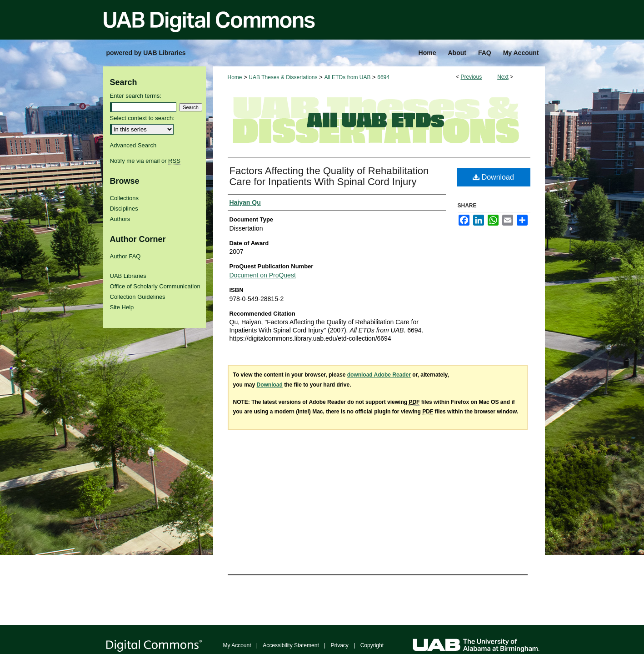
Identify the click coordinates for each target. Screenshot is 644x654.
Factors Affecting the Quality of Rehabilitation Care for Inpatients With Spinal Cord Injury (329, 176)
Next (503, 77)
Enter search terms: (136, 96)
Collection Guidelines (138, 297)
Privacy (340, 645)
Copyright (372, 645)
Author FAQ (125, 256)
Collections (125, 198)
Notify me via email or (145, 161)
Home (235, 77)
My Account (237, 645)
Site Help (122, 307)
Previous (471, 77)
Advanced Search (133, 145)
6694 (383, 77)
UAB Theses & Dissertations (283, 77)
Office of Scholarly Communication (155, 286)
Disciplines (124, 209)
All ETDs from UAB (347, 77)
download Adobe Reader (379, 375)
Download (493, 177)
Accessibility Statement (291, 645)
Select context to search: (142, 118)
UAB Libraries (128, 276)
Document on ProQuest (263, 275)
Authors (120, 219)
